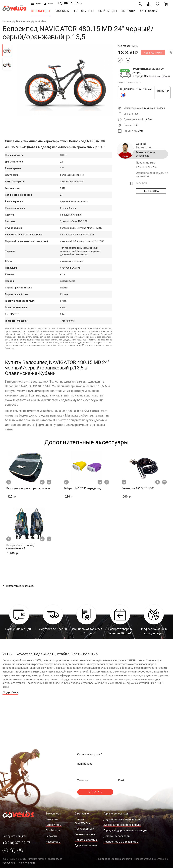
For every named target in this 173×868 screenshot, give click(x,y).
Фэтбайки (40, 21)
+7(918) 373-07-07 (70, 3)
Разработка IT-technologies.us (19, 863)
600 (137, 496)
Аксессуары (149, 11)
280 (79, 496)
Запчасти (128, 11)
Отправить (95, 792)
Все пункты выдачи (15, 836)
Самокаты (62, 11)
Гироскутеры (84, 11)
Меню (37, 4)
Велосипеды (41, 11)
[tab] (7, 50)
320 (21, 496)
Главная (7, 21)
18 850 (163, 93)
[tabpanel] (65, 80)
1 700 (22, 553)
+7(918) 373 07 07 (147, 167)
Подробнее (10, 692)
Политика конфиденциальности (114, 859)
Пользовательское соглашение (151, 859)
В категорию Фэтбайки (18, 586)
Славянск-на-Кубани (157, 76)
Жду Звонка (151, 191)
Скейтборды (108, 11)
